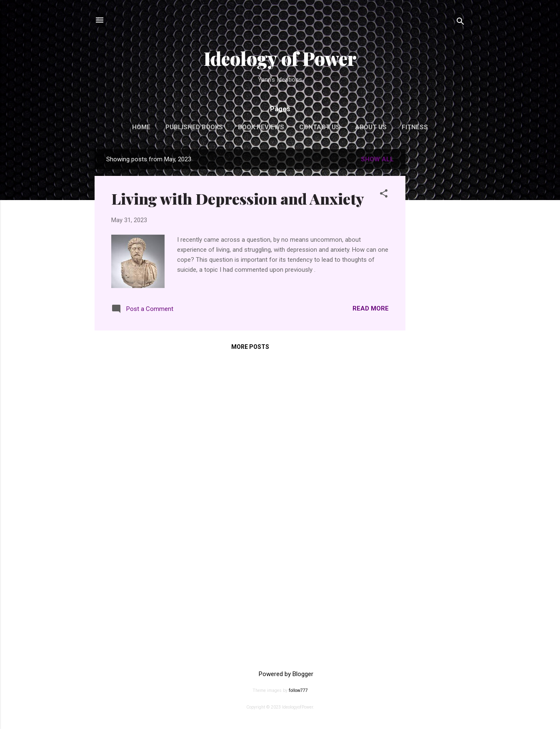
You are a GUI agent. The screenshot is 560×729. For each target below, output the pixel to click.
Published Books (194, 127)
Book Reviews (261, 127)
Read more (371, 308)
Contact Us (320, 127)
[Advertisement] (439, 274)
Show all (377, 159)
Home (141, 127)
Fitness (415, 127)
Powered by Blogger (280, 674)
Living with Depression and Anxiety (238, 198)
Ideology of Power (280, 58)
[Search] (460, 23)
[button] (384, 195)
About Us (371, 127)
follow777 (298, 690)
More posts (250, 347)
